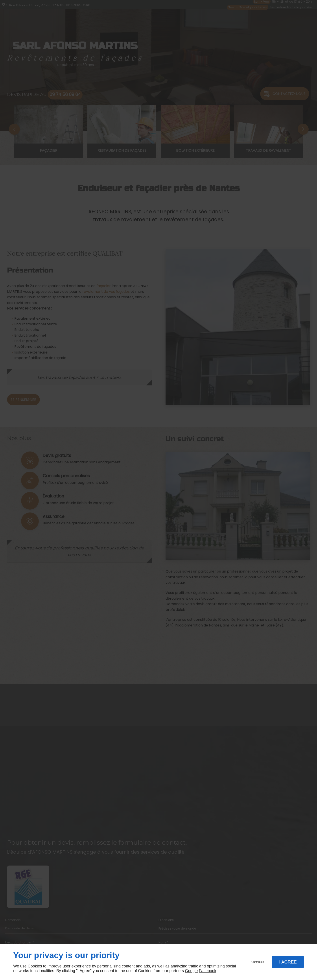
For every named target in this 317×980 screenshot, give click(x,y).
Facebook (207, 971)
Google (191, 971)
